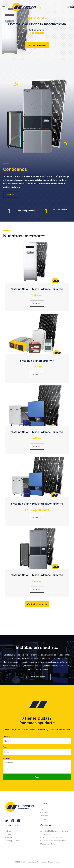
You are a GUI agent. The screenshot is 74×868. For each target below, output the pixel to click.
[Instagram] (19, 821)
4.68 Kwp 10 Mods (12, 841)
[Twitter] (7, 821)
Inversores (44, 816)
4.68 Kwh (9, 837)
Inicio (42, 809)
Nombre (6, 736)
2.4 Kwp (8, 831)
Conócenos (45, 813)
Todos (8, 844)
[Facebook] (13, 821)
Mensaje (6, 758)
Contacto (44, 819)
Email (5, 747)
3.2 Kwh (8, 834)
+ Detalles (37, 303)
